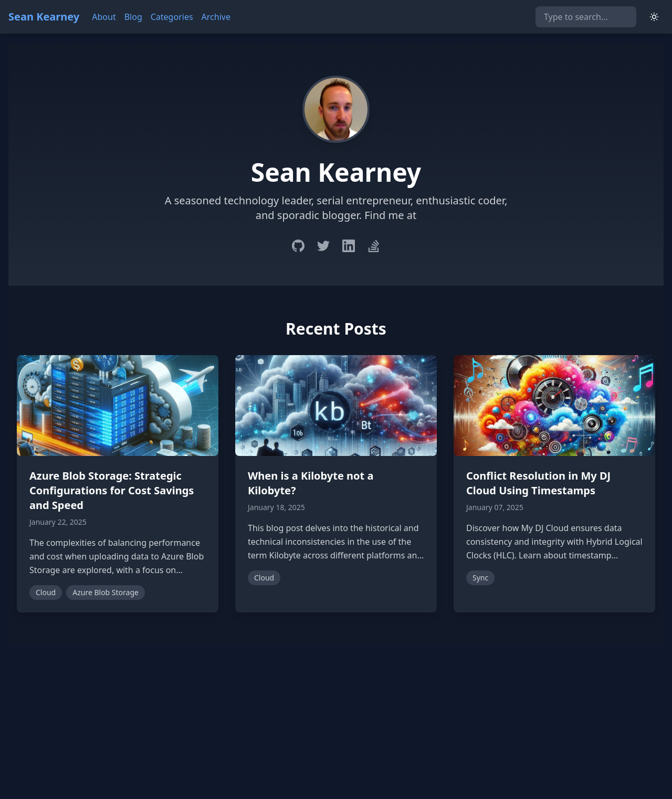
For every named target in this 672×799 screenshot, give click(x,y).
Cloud (46, 592)
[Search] (586, 17)
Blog (133, 17)
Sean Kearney (44, 17)
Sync (480, 578)
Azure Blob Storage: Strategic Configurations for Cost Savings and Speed (112, 490)
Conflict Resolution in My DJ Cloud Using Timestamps (538, 483)
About (104, 17)
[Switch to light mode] (654, 17)
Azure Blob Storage (106, 592)
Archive (216, 17)
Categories (172, 17)
